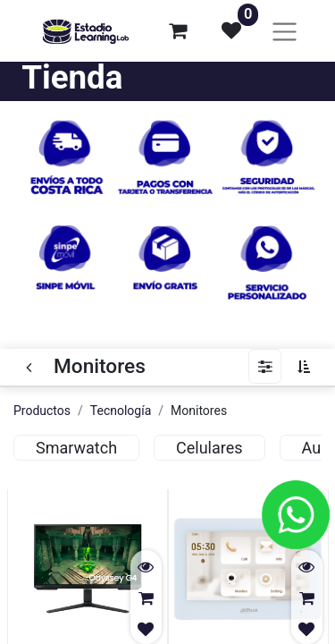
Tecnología (121, 411)
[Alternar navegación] (285, 31)
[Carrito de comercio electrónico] (178, 30)
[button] (309, 367)
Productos (42, 411)
